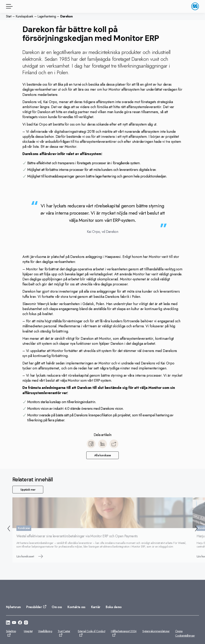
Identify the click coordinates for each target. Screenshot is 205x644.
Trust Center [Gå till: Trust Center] (64, 631)
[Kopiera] (114, 444)
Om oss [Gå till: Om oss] (57, 607)
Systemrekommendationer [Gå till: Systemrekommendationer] (156, 631)
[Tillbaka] (8, 529)
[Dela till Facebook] (91, 444)
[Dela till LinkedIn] (102, 444)
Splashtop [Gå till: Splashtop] (11, 631)
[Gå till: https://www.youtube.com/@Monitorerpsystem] (14, 623)
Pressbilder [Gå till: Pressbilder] (34, 607)
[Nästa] (197, 529)
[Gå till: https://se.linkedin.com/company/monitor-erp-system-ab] (8, 623)
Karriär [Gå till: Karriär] (96, 607)
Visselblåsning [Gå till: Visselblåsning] (45, 631)
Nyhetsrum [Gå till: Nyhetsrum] (13, 607)
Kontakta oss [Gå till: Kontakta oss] (76, 607)
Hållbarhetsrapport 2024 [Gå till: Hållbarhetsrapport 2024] (124, 631)
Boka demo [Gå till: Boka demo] (114, 607)
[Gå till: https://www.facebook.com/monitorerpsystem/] (20, 623)
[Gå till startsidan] (195, 6)
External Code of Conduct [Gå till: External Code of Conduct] (92, 631)
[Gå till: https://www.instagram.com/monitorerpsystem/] (26, 623)
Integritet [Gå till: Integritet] (28, 631)
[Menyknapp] (9, 6)
